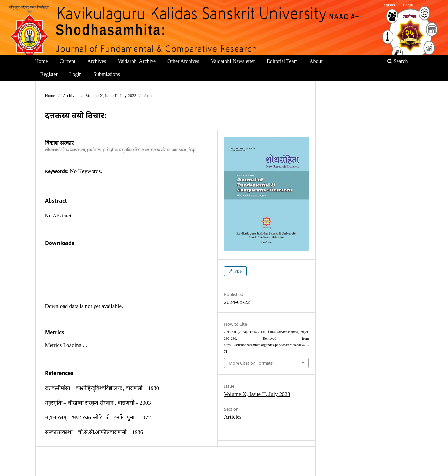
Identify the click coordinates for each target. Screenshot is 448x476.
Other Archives (183, 61)
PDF (238, 271)
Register (49, 74)
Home (42, 61)
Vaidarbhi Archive (137, 61)
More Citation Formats (251, 363)
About (316, 61)
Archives (96, 61)
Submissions (107, 74)
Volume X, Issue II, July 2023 (111, 96)
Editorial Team (282, 61)
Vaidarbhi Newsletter (233, 61)
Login (76, 74)
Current (68, 61)
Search (398, 61)
